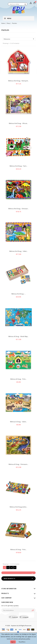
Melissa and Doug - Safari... (19, 251)
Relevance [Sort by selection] (19, 39)
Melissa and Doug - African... (18, 123)
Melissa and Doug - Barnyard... (18, 81)
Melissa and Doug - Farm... (19, 166)
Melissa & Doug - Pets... (18, 379)
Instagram (26, 617)
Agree (13, 642)
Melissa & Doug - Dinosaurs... (18, 464)
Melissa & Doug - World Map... (18, 336)
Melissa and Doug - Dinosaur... (18, 209)
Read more (22, 642)
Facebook (15, 617)
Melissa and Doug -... (19, 294)
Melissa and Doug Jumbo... (18, 507)
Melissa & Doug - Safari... (19, 422)
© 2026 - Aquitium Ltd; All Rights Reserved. (18, 626)
